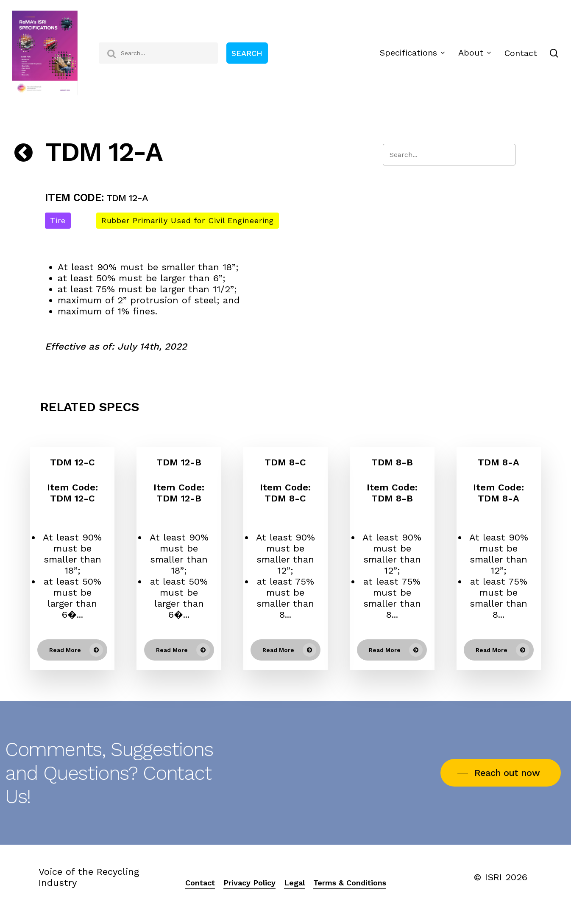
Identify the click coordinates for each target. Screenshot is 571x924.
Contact (200, 883)
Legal (294, 883)
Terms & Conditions (350, 883)
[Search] (449, 155)
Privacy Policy (249, 883)
